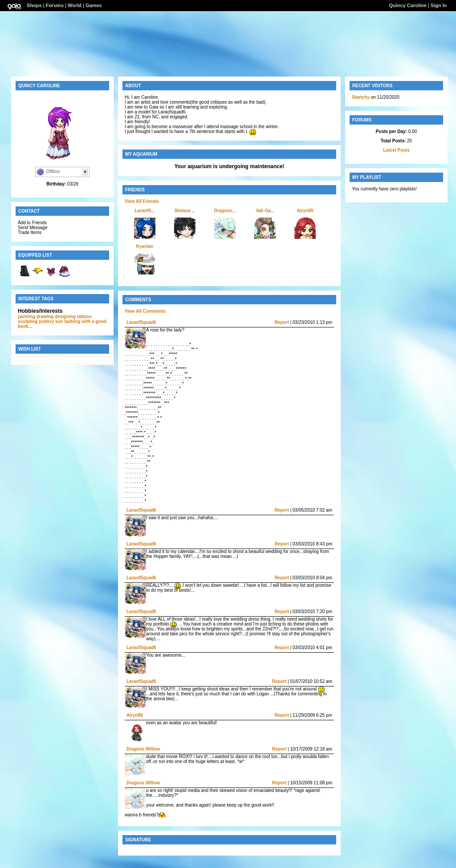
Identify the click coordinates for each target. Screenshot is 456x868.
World (75, 5)
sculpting (28, 321)
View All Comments (145, 311)
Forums (55, 5)
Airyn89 (305, 211)
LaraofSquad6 (141, 322)
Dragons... (225, 211)
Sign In (439, 5)
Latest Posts (396, 150)
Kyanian (145, 246)
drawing (45, 317)
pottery (46, 321)
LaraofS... (145, 211)
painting (26, 317)
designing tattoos (73, 317)
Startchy (361, 97)
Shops (34, 5)
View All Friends (142, 201)
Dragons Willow (143, 749)
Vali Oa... (265, 211)
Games (94, 5)
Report (282, 322)
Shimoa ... (185, 211)
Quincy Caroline (407, 5)
